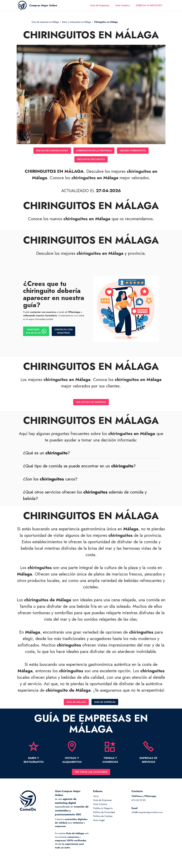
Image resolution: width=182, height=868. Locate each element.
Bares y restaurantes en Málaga (76, 22)
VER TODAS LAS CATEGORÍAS (91, 773)
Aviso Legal (99, 821)
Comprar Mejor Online (45, 6)
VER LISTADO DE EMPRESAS (91, 403)
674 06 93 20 (139, 801)
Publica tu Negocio (103, 809)
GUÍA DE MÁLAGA (76, 703)
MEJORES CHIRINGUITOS (135, 151)
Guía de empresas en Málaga (45, 22)
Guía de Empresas (100, 6)
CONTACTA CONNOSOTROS (64, 332)
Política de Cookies (103, 817)
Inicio (96, 797)
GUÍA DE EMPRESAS (105, 703)
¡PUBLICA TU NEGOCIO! (149, 6)
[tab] (91, 454)
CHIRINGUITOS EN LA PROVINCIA (94, 151)
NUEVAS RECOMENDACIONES (50, 151)
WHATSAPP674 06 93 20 (36, 332)
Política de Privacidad (104, 813)
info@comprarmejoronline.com (147, 813)
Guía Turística (122, 6)
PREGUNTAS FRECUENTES (91, 160)
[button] (91, 454)
